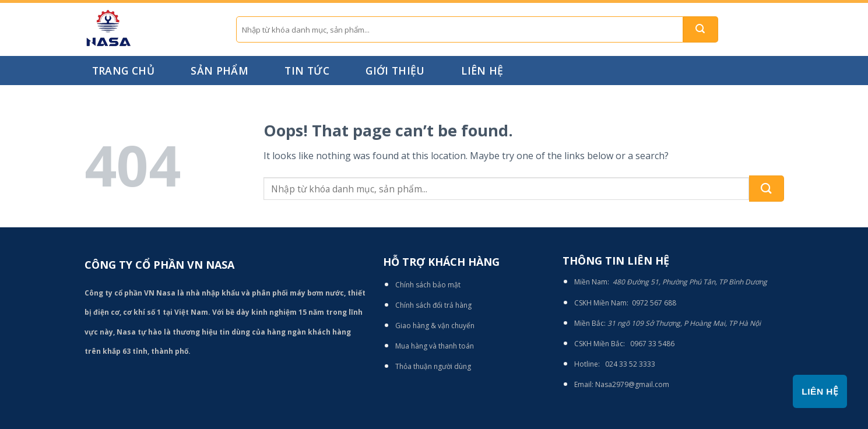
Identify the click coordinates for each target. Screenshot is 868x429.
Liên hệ (482, 71)
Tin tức (307, 71)
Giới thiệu (395, 71)
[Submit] (701, 29)
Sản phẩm (219, 71)
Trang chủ (123, 71)
